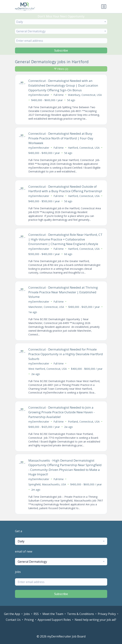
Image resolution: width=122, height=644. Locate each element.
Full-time (59, 95)
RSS (36, 614)
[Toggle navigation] (104, 7)
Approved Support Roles (54, 620)
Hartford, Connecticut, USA (84, 148)
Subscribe (61, 50)
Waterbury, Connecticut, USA (85, 95)
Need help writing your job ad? (95, 620)
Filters (61, 69)
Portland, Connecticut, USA (84, 422)
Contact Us (13, 620)
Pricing (29, 620)
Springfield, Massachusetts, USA (47, 484)
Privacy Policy (107, 614)
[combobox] (61, 22)
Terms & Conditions (81, 614)
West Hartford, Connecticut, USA (48, 369)
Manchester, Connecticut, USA (46, 307)
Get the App (12, 614)
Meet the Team (53, 614)
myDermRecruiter (39, 95)
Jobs (27, 614)
